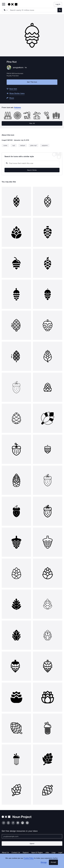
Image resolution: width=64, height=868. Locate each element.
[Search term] (33, 10)
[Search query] (32, 163)
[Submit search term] (60, 10)
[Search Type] (5, 10)
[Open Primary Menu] (4, 4)
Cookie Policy (29, 858)
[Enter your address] (32, 836)
